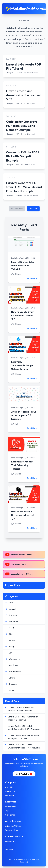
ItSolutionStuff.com (15, 28)
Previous (17, 209)
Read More (32, 278)
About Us (9, 787)
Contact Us (10, 791)
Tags (7, 811)
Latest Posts (11, 807)
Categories (10, 815)
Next (33, 209)
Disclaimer (10, 795)
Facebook (10, 841)
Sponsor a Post (12, 830)
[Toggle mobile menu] (45, 9)
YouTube (9, 849)
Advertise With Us (13, 826)
